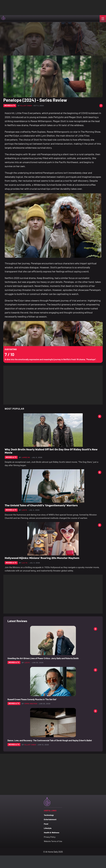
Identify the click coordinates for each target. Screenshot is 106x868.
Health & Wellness (52, 832)
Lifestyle (48, 828)
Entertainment (50, 819)
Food (46, 824)
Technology (49, 815)
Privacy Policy (50, 837)
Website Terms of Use (53, 841)
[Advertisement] (28, 7)
